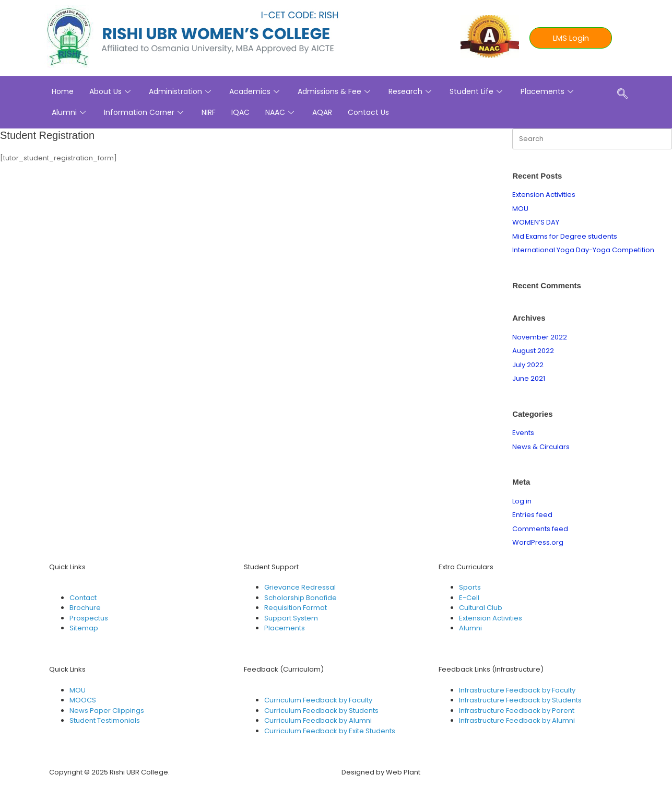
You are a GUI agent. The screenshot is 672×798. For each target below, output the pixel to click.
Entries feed (532, 515)
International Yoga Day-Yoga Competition (583, 250)
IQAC (240, 112)
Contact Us (368, 112)
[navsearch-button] (622, 95)
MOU (520, 209)
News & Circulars (541, 447)
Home (63, 91)
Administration (181, 91)
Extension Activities (544, 195)
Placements (548, 91)
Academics (256, 91)
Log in (522, 501)
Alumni (70, 112)
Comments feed (540, 529)
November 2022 (540, 337)
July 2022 (528, 365)
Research (411, 91)
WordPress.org (538, 542)
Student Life (477, 91)
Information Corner (145, 112)
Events (523, 433)
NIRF (209, 112)
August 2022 (533, 351)
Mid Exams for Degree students (565, 236)
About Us (111, 91)
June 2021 (529, 378)
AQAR (322, 112)
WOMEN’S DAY (536, 222)
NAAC (281, 112)
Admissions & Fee (335, 91)
